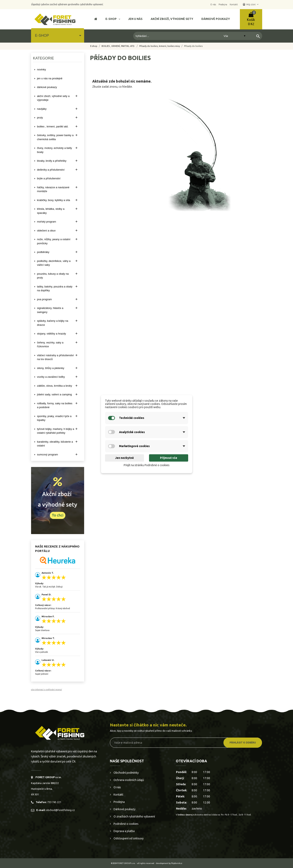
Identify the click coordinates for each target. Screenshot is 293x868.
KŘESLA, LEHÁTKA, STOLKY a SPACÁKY (51, 211)
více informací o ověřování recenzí (47, 690)
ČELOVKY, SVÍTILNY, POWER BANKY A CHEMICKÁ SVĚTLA (55, 137)
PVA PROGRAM (45, 299)
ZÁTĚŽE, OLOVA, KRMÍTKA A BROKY (55, 386)
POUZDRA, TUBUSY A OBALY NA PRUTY (53, 276)
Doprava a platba (124, 831)
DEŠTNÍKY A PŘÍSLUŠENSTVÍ (51, 170)
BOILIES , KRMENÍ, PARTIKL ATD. (53, 126)
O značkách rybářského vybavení (134, 816)
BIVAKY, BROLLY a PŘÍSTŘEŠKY (52, 161)
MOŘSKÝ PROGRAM (47, 222)
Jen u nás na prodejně (50, 78)
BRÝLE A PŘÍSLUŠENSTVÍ (49, 178)
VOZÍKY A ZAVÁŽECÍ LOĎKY (51, 377)
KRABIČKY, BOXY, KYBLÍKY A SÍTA (54, 200)
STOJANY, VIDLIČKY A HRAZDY (52, 334)
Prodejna (119, 802)
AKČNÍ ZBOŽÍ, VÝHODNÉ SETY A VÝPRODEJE (53, 98)
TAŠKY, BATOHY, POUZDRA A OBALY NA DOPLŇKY (55, 289)
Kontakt (118, 795)
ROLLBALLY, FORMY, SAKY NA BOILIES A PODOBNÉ (55, 405)
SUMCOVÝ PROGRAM (48, 454)
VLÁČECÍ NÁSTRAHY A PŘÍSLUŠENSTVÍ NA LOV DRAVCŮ (55, 357)
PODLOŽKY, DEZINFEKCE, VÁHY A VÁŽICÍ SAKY (54, 263)
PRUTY (40, 118)
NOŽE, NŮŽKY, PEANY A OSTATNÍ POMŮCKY (54, 241)
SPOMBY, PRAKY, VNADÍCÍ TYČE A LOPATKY (54, 418)
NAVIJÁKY (42, 109)
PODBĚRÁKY (43, 252)
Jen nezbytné (124, 458)
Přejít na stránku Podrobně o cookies (147, 465)
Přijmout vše (169, 458)
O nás (117, 787)
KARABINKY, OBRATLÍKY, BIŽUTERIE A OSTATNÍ (55, 444)
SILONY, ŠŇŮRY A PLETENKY (51, 368)
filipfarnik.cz (177, 863)
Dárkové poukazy (124, 809)
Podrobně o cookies (126, 824)
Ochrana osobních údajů (128, 780)
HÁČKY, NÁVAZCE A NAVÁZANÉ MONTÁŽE (53, 189)
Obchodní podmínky (126, 773)
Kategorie (44, 58)
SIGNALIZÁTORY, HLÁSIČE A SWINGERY (50, 310)
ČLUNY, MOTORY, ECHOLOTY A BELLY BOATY (55, 150)
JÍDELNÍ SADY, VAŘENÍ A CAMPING (55, 394)
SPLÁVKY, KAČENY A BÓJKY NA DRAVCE (53, 323)
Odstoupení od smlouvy (128, 838)
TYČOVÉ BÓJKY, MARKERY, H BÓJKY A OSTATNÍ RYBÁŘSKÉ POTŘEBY (56, 431)
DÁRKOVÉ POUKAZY (47, 87)
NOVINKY (42, 69)
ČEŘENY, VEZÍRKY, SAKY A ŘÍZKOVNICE (50, 345)
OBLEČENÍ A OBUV (46, 231)
